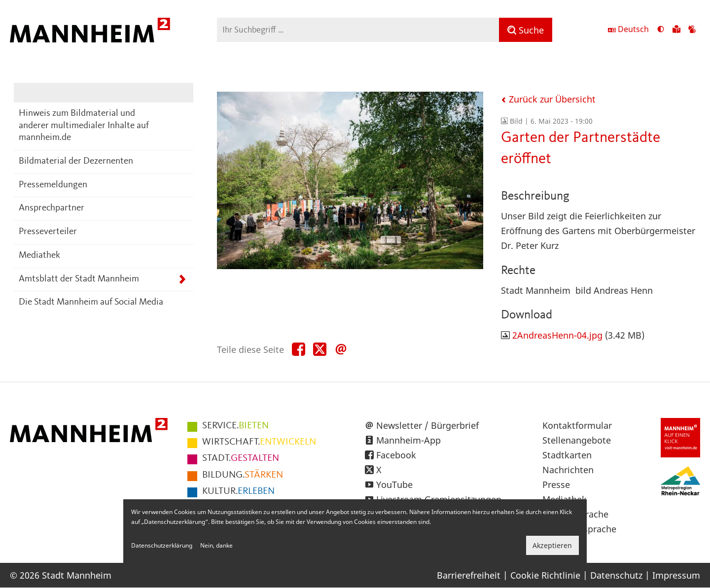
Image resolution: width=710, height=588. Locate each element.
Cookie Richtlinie (545, 575)
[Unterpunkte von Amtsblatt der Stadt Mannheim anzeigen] (182, 280)
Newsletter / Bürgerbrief (427, 425)
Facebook (396, 455)
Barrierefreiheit (469, 575)
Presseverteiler (48, 232)
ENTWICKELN (259, 442)
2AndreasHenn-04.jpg (557, 335)
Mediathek (39, 256)
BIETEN (235, 426)
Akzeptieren (552, 545)
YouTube (394, 484)
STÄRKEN (243, 475)
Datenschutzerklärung (162, 545)
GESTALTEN (241, 458)
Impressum (676, 575)
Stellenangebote (577, 440)
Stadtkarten (567, 455)
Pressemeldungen (53, 185)
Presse (556, 484)
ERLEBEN (238, 491)
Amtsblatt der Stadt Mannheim (79, 279)
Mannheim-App (408, 440)
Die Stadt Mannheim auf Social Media (91, 302)
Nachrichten (568, 470)
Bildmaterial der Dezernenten (76, 161)
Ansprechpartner (52, 208)
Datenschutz (616, 575)
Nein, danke (216, 545)
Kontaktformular (577, 425)
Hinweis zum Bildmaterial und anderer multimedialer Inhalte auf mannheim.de (84, 126)
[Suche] (526, 30)
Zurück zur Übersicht (548, 99)
